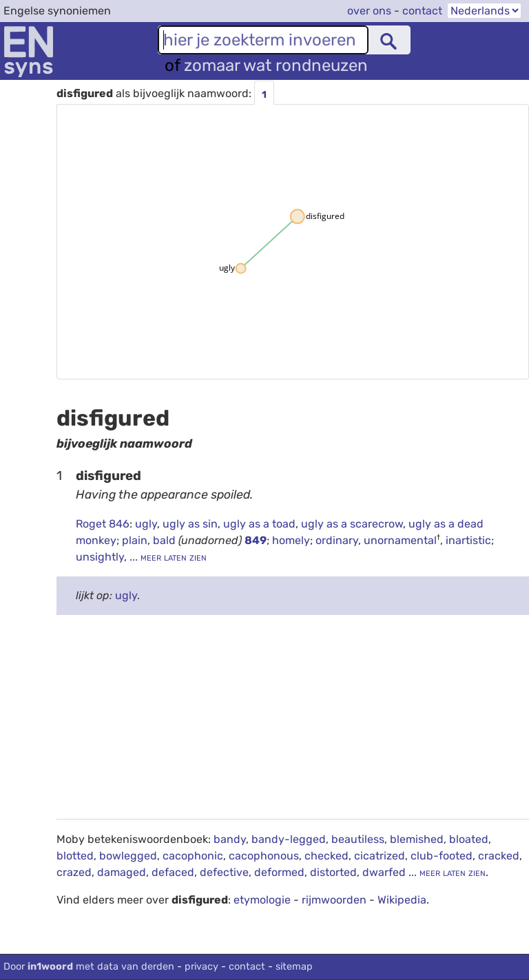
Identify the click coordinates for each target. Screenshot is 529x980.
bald (166, 540)
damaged (122, 872)
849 (256, 540)
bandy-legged (289, 839)
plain (135, 540)
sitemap (294, 967)
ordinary (337, 540)
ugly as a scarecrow (352, 524)
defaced (173, 872)
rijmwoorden (334, 900)
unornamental (400, 540)
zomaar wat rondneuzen (276, 65)
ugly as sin (190, 524)
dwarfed (384, 872)
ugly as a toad (259, 524)
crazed (74, 872)
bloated (469, 839)
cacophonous (264, 856)
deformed (279, 872)
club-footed (442, 856)
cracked (499, 856)
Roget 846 (103, 524)
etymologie (262, 900)
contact (422, 11)
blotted (75, 856)
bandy (230, 839)
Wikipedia (402, 900)
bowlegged (128, 856)
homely (291, 540)
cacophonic (193, 856)
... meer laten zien (167, 557)
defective (224, 872)
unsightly (100, 557)
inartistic (468, 540)
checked (326, 856)
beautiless (358, 839)
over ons (369, 11)
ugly (146, 524)
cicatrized (380, 856)
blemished (417, 839)
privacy (201, 967)
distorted (333, 872)
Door (89, 967)
